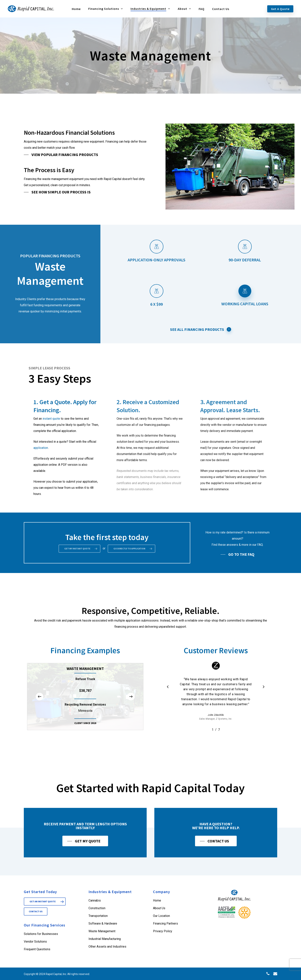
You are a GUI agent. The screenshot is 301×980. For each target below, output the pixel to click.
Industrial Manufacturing (105, 939)
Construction (97, 908)
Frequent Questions (37, 949)
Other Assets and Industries (107, 947)
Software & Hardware (103, 923)
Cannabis (95, 900)
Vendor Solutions (35, 942)
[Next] (131, 715)
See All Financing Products (201, 329)
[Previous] (40, 715)
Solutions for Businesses (41, 934)
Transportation (98, 916)
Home (157, 900)
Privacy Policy (163, 931)
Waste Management (102, 931)
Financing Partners (165, 923)
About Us (159, 908)
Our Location (161, 916)
